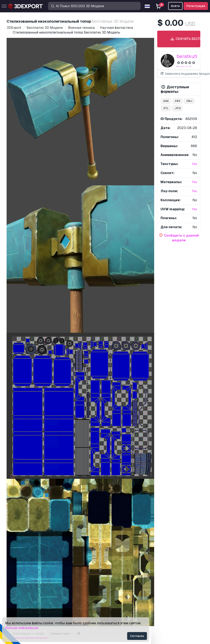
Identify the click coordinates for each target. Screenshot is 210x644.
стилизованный (75, 287)
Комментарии (60, 212)
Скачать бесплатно (184, 39)
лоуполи (21, 287)
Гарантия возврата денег (128, 606)
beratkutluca (191, 56)
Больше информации (22, 628)
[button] (194, 437)
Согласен (137, 636)
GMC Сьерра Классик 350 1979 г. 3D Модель (51, 311)
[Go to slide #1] (41, 193)
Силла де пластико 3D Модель (121, 311)
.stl (166, 108)
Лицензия (116, 579)
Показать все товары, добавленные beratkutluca (105, 331)
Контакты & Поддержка (132, 551)
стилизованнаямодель (108, 287)
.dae (166, 101)
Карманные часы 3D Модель (129, 377)
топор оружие (69, 294)
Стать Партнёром (22, 593)
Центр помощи (119, 566)
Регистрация (196, 6)
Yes (194, 164)
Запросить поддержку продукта (180, 74)
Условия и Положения (125, 599)
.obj (189, 101)
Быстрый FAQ (119, 573)
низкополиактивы (28, 294)
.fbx (177, 101)
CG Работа (17, 606)
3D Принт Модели (22, 566)
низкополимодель (45, 287)
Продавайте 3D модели (27, 586)
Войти (175, 6)
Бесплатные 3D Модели (27, 573)
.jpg (177, 108)
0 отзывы (184, 67)
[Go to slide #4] (120, 193)
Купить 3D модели (27, 551)
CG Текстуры (18, 579)
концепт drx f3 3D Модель (29, 443)
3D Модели (17, 559)
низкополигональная (99, 294)
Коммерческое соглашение (129, 586)
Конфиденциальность (125, 593)
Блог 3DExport (20, 599)
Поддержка (117, 559)
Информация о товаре (29, 212)
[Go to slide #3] (94, 193)
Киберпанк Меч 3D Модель (128, 443)
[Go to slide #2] (67, 193)
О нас (14, 487)
